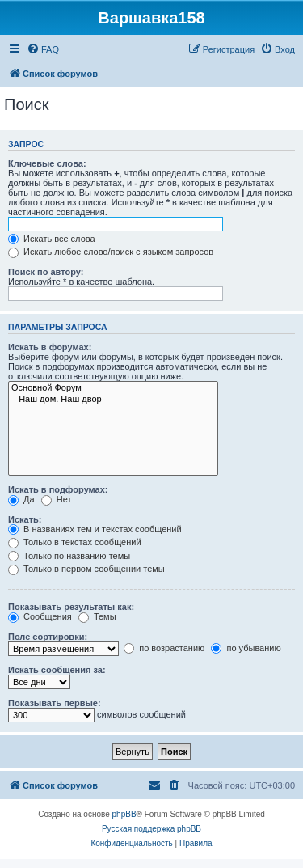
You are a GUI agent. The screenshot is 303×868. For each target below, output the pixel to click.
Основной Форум (113, 388)
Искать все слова (52, 239)
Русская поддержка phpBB (151, 829)
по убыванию (246, 648)
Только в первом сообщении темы (86, 569)
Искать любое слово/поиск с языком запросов (111, 252)
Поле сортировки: (48, 637)
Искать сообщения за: (57, 670)
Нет (57, 499)
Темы (97, 616)
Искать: (25, 519)
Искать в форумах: (50, 347)
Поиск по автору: (46, 272)
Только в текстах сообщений (75, 542)
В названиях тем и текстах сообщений (95, 529)
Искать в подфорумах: (58, 489)
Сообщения (40, 616)
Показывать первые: (55, 703)
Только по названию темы (69, 556)
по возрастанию (164, 648)
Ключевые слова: (47, 163)
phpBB (124, 814)
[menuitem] (43, 49)
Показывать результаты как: (71, 607)
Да (21, 499)
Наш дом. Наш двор (113, 400)
